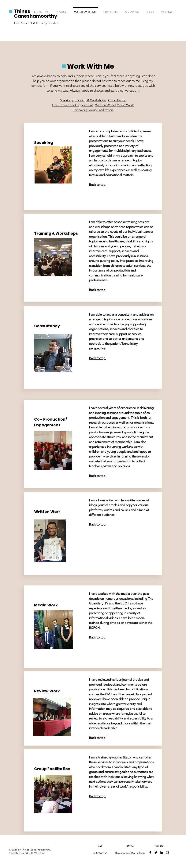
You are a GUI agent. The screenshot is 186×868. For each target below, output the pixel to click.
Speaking (67, 100)
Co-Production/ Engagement (73, 105)
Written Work (105, 105)
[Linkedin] (162, 853)
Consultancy (117, 100)
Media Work (125, 105)
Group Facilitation (101, 110)
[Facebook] (150, 853)
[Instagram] (167, 853)
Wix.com (39, 853)
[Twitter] (156, 853)
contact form (40, 86)
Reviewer (79, 110)
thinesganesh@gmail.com (130, 853)
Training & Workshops (91, 100)
